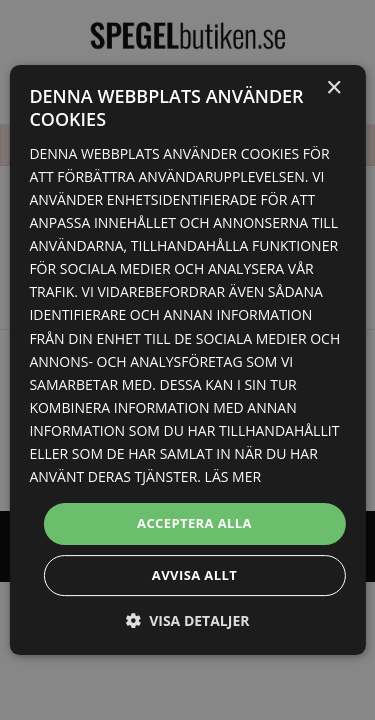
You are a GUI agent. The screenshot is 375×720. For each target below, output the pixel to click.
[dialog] (187, 360)
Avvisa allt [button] (194, 575)
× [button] (333, 88)
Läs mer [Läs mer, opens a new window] (233, 476)
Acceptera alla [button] (194, 523)
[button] (188, 620)
